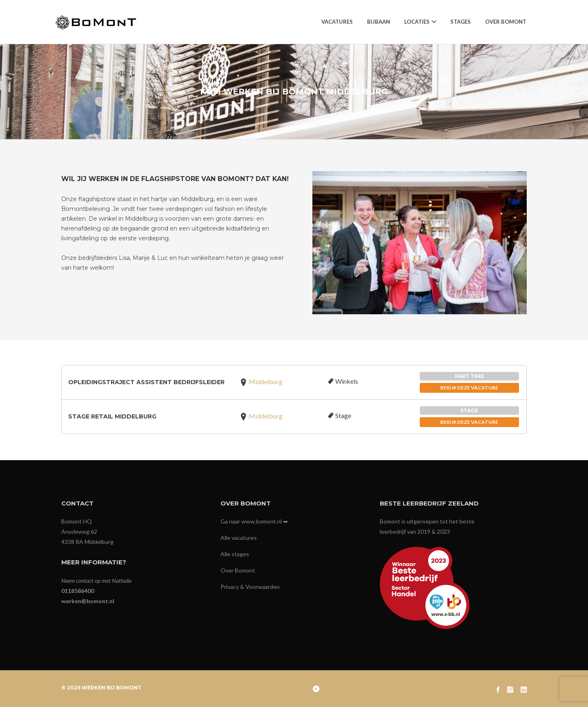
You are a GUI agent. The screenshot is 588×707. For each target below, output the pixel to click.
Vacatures (337, 22)
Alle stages (235, 554)
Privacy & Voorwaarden (250, 587)
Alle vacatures (239, 538)
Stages (461, 22)
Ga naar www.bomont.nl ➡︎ (254, 521)
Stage (343, 415)
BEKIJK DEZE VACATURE (469, 388)
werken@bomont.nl (88, 601)
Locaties (417, 22)
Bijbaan (379, 22)
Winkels (347, 381)
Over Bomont (506, 22)
